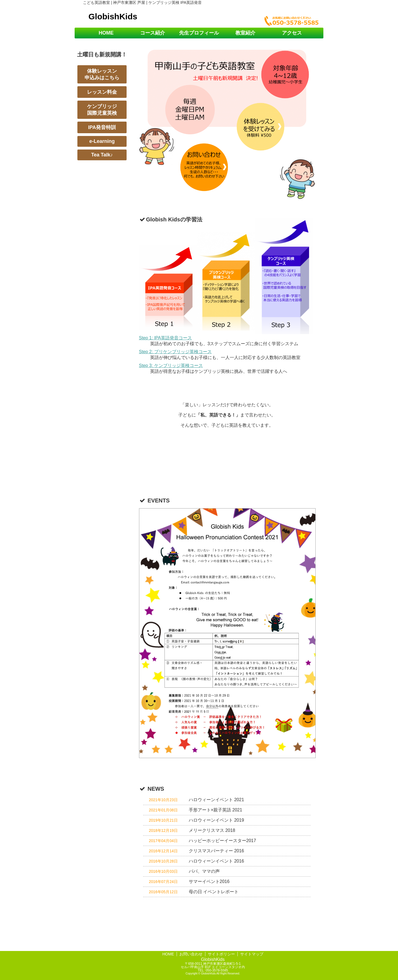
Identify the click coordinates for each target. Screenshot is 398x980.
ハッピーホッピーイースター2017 (222, 841)
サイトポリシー (221, 954)
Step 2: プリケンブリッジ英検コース (175, 352)
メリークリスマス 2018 (212, 830)
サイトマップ (252, 954)
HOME (106, 33)
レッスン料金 (102, 92)
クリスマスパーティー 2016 (216, 851)
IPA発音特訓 (102, 127)
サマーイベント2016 (209, 881)
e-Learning (102, 141)
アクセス (292, 33)
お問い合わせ (191, 954)
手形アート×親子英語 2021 (215, 810)
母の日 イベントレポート (214, 892)
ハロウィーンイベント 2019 (216, 820)
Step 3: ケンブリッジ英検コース (171, 365)
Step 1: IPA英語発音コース (166, 338)
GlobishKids (113, 16)
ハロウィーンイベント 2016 (216, 861)
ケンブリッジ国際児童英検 (102, 110)
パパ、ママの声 (204, 871)
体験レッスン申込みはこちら (102, 74)
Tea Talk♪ (102, 155)
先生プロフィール (199, 33)
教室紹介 (245, 33)
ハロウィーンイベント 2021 (216, 800)
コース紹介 (153, 33)
